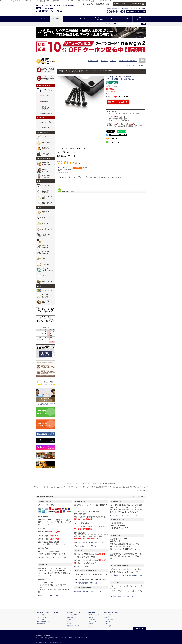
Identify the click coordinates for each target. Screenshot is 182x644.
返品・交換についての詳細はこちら (124, 515)
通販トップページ (63, 70)
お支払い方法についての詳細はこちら (53, 557)
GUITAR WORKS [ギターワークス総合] (48, 612)
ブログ (126, 19)
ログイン (113, 61)
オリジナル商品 (47, 90)
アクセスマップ (139, 19)
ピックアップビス (84, 70)
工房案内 (107, 617)
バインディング (47, 281)
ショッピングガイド (72, 615)
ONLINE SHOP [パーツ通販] (73, 612)
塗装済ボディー (47, 148)
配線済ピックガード (46, 171)
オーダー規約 (108, 626)
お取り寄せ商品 (47, 114)
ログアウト (69, 621)
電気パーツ (46, 212)
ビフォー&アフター (94, 619)
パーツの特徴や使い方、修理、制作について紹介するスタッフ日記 (45, 404)
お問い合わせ (42, 624)
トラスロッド (46, 264)
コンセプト (112, 19)
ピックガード (46, 223)
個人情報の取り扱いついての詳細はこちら (126, 575)
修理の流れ (92, 617)
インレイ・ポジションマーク (48, 270)
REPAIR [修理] (92, 612)
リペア (70, 19)
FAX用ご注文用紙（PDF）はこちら (88, 583)
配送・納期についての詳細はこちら (88, 546)
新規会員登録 (70, 617)
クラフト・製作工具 (46, 191)
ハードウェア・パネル (47, 235)
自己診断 (91, 624)
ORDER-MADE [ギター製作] (111, 612)
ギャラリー (107, 621)
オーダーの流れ (109, 615)
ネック (44, 137)
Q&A (90, 626)
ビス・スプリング (48, 218)
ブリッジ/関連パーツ (46, 247)
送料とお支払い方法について (136, 66)
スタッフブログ (42, 617)
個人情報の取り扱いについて (46, 621)
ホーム (43, 19)
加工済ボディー (47, 142)
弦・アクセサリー (48, 290)
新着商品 (45, 101)
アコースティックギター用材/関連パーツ (47, 296)
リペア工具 (46, 185)
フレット (45, 276)
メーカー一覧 (46, 122)
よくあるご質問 (109, 619)
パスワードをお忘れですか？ (128, 61)
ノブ (44, 241)
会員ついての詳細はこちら (49, 595)
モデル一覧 (46, 128)
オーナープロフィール (98, 19)
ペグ (44, 258)
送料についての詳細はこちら (86, 567)
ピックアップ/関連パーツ (47, 253)
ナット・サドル (47, 229)
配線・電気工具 (47, 203)
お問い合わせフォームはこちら (122, 597)
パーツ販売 (57, 19)
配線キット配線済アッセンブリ (49, 164)
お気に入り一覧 (93, 61)
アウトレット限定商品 (46, 108)
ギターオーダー (84, 19)
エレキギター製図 (46, 302)
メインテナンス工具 (47, 197)
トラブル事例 (92, 621)
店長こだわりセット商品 (46, 177)
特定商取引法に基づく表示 (73, 626)
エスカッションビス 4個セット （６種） (101, 70)
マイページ (104, 61)
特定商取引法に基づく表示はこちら (88, 591)
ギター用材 (46, 154)
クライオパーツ (47, 96)
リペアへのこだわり (94, 615)
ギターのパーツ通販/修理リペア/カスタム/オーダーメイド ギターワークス (51, 8)
